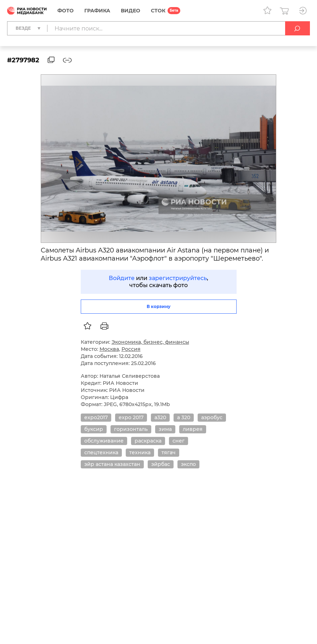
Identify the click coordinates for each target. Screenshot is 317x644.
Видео (131, 11)
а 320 (184, 417)
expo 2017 (131, 417)
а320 (160, 417)
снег (179, 441)
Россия (131, 349)
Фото (66, 11)
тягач (169, 452)
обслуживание (104, 441)
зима (165, 429)
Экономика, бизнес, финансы (150, 342)
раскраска (148, 441)
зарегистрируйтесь (178, 278)
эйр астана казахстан (112, 464)
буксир (94, 429)
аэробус (212, 417)
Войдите (122, 278)
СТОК (158, 11)
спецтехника (101, 452)
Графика (97, 11)
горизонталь (131, 429)
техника (140, 452)
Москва (109, 349)
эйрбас (161, 464)
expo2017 (96, 417)
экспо (188, 464)
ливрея (193, 429)
